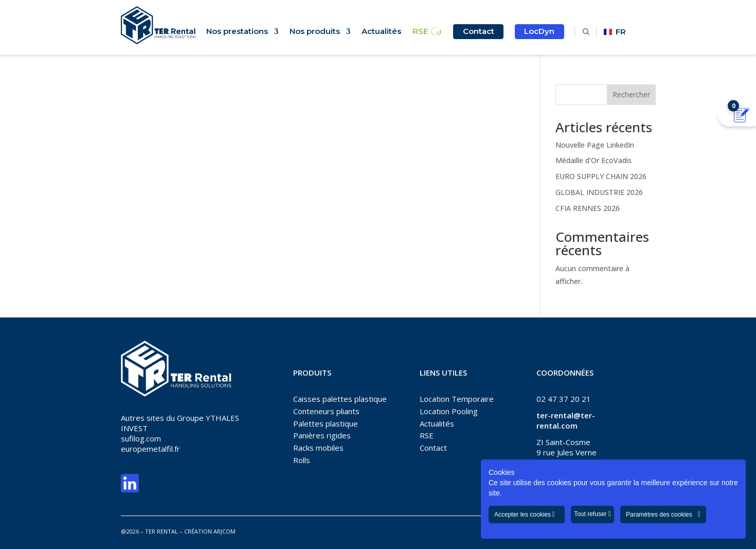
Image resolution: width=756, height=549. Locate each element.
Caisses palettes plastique (340, 399)
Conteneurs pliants (326, 411)
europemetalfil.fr (150, 449)
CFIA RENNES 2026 (588, 208)
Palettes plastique (326, 423)
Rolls (302, 460)
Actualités (381, 32)
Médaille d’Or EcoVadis (593, 160)
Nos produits (315, 32)
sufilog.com (141, 438)
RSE (420, 32)
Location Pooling (449, 411)
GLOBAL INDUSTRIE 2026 (599, 192)
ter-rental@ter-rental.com (566, 420)
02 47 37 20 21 (564, 399)
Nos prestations (237, 32)
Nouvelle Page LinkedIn (595, 145)
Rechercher (631, 94)
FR (615, 32)
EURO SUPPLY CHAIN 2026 (601, 176)
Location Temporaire (457, 399)
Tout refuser (592, 514)
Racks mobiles (318, 448)
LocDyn (539, 31)
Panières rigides (322, 435)
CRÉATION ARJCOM (210, 531)
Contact (479, 31)
